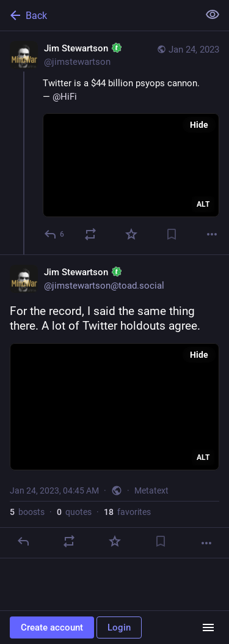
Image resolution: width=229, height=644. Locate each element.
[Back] (98, 15)
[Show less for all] (213, 15)
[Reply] (55, 234)
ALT (203, 204)
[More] (212, 234)
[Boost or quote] (90, 234)
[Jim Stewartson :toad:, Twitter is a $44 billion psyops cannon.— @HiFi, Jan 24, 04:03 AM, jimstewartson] (114, 143)
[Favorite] (131, 234)
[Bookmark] (172, 234)
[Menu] (208, 627)
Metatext (151, 490)
